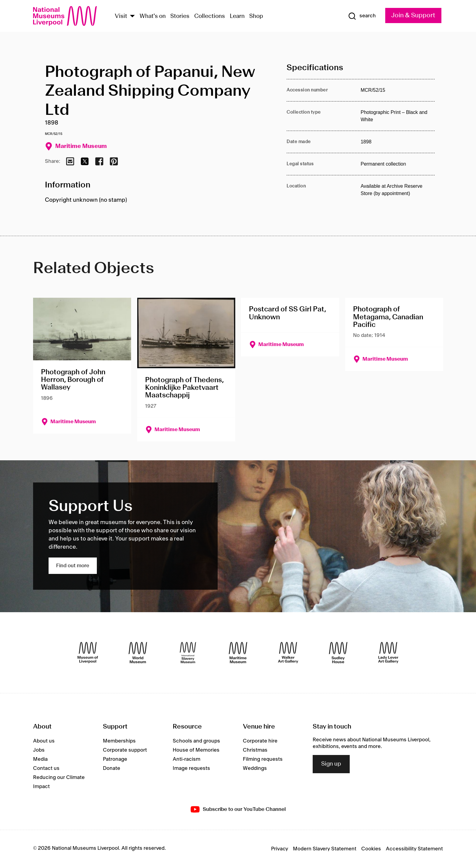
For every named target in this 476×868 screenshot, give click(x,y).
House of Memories (196, 750)
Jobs (39, 750)
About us (44, 741)
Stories (180, 16)
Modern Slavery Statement (325, 849)
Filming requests (263, 759)
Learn (237, 16)
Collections (210, 16)
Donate (112, 768)
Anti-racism (187, 759)
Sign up (331, 764)
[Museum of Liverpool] (88, 653)
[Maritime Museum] (238, 653)
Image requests (191, 768)
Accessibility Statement (414, 849)
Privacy (280, 849)
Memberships (119, 741)
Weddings (255, 768)
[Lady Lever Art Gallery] (388, 653)
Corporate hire (260, 741)
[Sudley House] (338, 653)
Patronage (115, 759)
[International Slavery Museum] (188, 653)
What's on (153, 16)
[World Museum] (138, 653)
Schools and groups (196, 741)
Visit (121, 16)
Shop (256, 16)
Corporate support (125, 750)
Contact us (46, 768)
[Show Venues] (132, 17)
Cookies (371, 849)
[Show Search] (362, 16)
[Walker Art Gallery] (288, 653)
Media (40, 759)
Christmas (255, 750)
